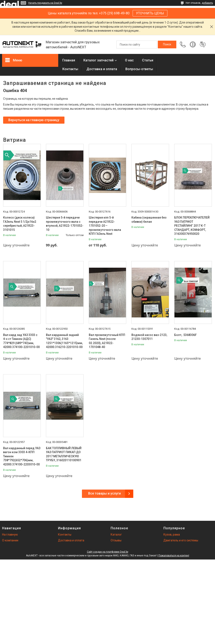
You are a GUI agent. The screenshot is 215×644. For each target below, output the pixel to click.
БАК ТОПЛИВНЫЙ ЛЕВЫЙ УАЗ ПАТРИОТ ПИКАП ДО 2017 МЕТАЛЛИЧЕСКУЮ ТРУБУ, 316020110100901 (64, 454)
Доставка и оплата (102, 69)
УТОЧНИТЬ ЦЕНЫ (150, 13)
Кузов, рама (172, 535)
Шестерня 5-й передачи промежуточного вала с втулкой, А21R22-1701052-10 (65, 224)
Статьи (148, 60)
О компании (10, 540)
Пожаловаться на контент (174, 556)
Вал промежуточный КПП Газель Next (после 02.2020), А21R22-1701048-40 (107, 341)
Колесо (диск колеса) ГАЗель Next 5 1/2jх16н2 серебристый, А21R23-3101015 (20, 224)
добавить (207, 3)
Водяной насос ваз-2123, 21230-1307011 (149, 337)
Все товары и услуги (104, 493)
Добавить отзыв (203, 45)
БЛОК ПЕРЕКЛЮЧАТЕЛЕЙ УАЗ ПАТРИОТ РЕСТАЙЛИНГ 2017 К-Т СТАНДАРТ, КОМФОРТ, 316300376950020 (192, 226)
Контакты (70, 69)
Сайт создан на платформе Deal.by (108, 552)
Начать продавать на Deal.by (45, 3)
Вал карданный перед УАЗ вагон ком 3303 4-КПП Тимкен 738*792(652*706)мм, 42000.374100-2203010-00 (22, 456)
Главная (69, 60)
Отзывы (116, 540)
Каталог (116, 535)
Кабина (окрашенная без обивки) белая (149, 220)
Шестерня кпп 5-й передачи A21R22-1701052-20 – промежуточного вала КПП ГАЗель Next (105, 226)
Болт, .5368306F (185, 335)
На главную (10, 535)
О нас (129, 60)
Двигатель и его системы (181, 540)
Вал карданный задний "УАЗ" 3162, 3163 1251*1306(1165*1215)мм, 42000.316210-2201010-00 (64, 341)
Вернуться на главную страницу (34, 120)
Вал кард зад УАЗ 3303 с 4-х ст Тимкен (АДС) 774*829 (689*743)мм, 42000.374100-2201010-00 (21, 341)
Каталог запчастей (98, 60)
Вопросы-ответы (139, 69)
